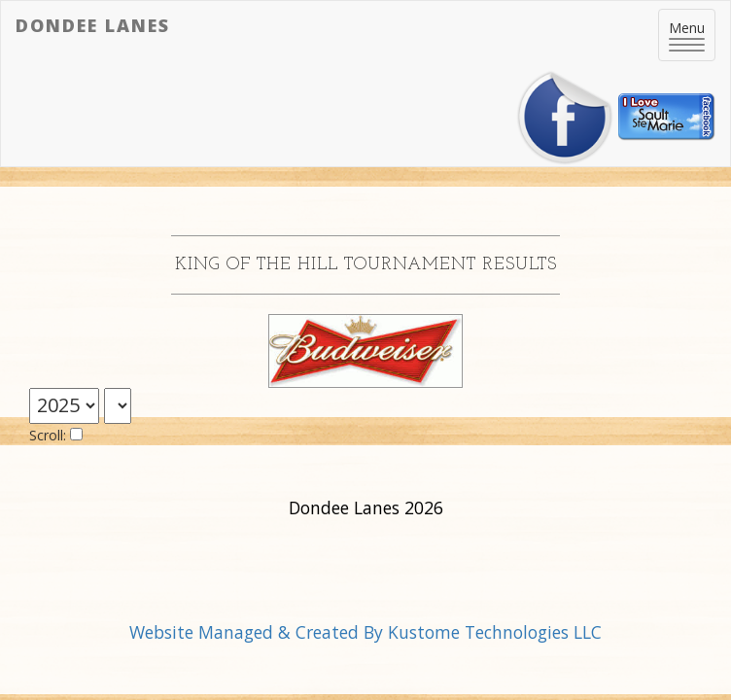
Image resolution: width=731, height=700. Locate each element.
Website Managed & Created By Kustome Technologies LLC (365, 632)
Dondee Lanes (93, 25)
